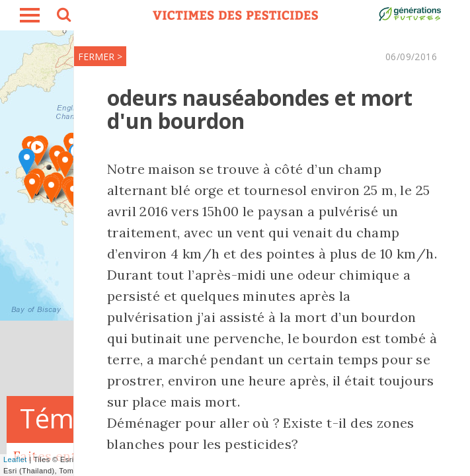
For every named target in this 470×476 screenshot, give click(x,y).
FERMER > (100, 57)
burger (30, 15)
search (63, 17)
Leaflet (15, 459)
